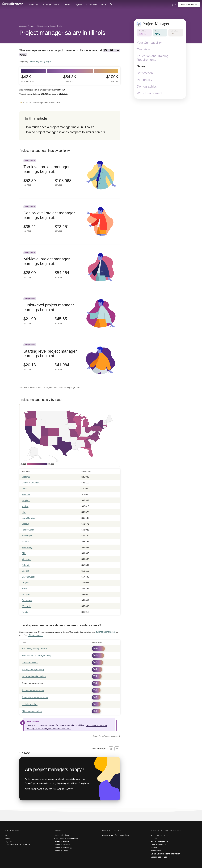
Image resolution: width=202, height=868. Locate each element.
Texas (24, 489)
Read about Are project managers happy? (49, 789)
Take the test (189, 5)
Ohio (24, 553)
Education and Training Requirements (153, 58)
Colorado (26, 565)
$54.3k (70, 79)
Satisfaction (145, 73)
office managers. (35, 635)
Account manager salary (33, 690)
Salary (141, 66)
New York (26, 494)
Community (92, 4)
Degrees (78, 4)
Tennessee (27, 600)
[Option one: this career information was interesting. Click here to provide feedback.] (111, 749)
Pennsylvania (28, 530)
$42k (27, 79)
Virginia (25, 506)
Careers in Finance (61, 841)
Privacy (154, 848)
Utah (24, 512)
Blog (7, 835)
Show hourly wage (40, 61)
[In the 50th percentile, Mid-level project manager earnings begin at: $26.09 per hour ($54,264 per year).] (70, 268)
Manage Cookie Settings (161, 857)
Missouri (26, 524)
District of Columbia (31, 483)
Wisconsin (26, 606)
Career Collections (61, 835)
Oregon (25, 583)
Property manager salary (33, 669)
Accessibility (156, 851)
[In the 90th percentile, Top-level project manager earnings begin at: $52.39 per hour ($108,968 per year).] (70, 176)
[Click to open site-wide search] (111, 5)
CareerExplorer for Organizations (115, 835)
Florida (25, 612)
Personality (144, 80)
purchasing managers (106, 632)
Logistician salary (30, 704)
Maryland (26, 500)
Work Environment (150, 93)
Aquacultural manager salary (35, 697)
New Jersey (27, 547)
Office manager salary (32, 711)
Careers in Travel (61, 851)
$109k (112, 79)
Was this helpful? (100, 749)
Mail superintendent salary (34, 676)
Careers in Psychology (63, 848)
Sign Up (9, 841)
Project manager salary (32, 683)
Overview (143, 49)
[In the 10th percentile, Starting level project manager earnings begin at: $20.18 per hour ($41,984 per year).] (70, 360)
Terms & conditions (158, 845)
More (103, 4)
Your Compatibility (149, 43)
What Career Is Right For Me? (66, 838)
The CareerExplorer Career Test (18, 845)
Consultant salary (30, 662)
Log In (173, 4)
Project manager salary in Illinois (62, 33)
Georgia (25, 571)
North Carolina (28, 518)
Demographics (147, 86)
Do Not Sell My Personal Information (165, 854)
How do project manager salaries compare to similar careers (65, 132)
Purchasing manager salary (34, 649)
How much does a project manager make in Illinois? (59, 127)
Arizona (25, 542)
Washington (27, 536)
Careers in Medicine (62, 845)
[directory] (70, 126)
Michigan (26, 595)
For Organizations (51, 4)
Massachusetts (29, 577)
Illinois (24, 589)
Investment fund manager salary (36, 655)
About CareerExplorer (159, 835)
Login (8, 838)
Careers (67, 4)
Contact (154, 838)
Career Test (33, 4)
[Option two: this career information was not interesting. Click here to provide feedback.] (117, 749)
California (26, 477)
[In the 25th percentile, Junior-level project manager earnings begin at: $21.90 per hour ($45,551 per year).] (70, 314)
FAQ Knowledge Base (160, 841)
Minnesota (26, 559)
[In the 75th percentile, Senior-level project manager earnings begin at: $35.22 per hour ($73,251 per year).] (70, 222)
